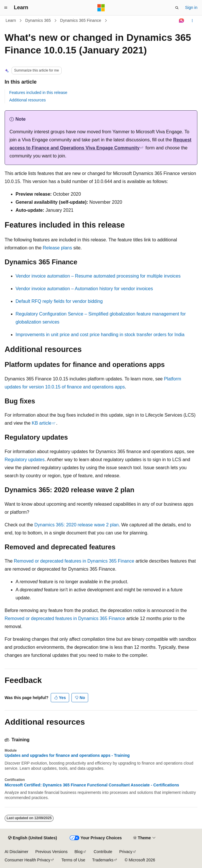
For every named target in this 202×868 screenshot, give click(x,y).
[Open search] (177, 8)
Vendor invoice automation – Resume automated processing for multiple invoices (98, 276)
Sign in (191, 7)
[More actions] (192, 21)
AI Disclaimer (16, 852)
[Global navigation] (6, 8)
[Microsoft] (101, 8)
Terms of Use (73, 860)
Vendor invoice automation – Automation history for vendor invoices (84, 289)
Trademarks (103, 860)
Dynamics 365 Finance (81, 20)
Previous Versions (51, 852)
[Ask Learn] (182, 21)
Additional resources (28, 100)
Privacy (126, 852)
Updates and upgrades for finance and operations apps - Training (67, 755)
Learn (11, 20)
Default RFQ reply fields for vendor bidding (59, 301)
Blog (79, 852)
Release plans (57, 248)
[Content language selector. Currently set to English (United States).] (32, 838)
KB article (41, 423)
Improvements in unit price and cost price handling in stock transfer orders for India (100, 335)
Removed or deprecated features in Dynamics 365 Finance (74, 561)
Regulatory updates (25, 460)
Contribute (103, 852)
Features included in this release (38, 93)
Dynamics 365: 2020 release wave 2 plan (77, 525)
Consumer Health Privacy (28, 860)
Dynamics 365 (38, 20)
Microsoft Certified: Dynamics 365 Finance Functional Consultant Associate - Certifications (92, 785)
